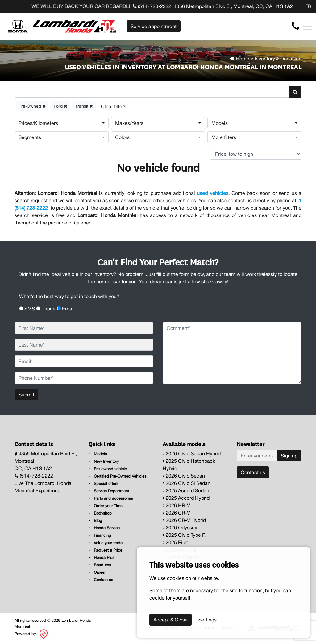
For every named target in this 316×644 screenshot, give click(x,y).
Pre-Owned (32, 106)
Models (220, 123)
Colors (122, 137)
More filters (224, 137)
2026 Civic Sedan (184, 476)
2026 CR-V (176, 513)
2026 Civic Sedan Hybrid (192, 453)
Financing (100, 535)
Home (240, 59)
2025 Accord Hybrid (186, 498)
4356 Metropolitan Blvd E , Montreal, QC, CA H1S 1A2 (233, 6)
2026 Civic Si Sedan (187, 483)
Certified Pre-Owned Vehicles (117, 476)
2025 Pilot (175, 542)
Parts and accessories (111, 498)
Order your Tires (105, 506)
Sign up (289, 456)
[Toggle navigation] (308, 26)
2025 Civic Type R (184, 535)
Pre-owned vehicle (108, 469)
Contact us (101, 580)
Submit (26, 395)
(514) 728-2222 (152, 6)
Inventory (265, 59)
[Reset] (114, 106)
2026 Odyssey (180, 527)
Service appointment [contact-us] (154, 26)
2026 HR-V (176, 505)
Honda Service (104, 528)
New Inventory (104, 461)
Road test (100, 565)
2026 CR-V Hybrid (184, 520)
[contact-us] (295, 26)
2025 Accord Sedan (186, 490)
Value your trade (106, 543)
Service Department (109, 491)
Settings (208, 620)
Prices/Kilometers (38, 123)
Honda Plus (101, 558)
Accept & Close (170, 620)
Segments (30, 137)
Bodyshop (100, 513)
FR (308, 6)
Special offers (103, 484)
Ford (60, 106)
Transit (84, 106)
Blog (95, 521)
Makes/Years (129, 123)
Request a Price (105, 550)
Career (97, 572)
